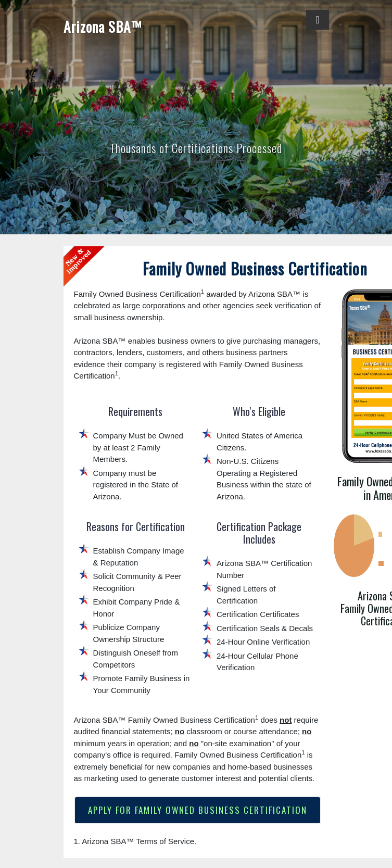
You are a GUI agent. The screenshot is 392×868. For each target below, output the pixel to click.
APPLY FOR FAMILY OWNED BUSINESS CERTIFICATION (198, 810)
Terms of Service (165, 842)
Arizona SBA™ (102, 27)
